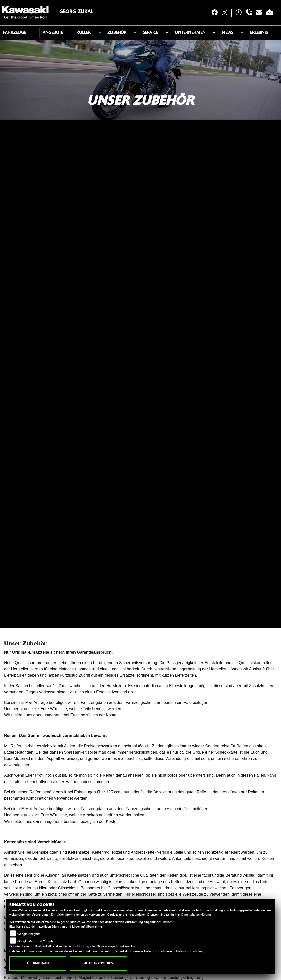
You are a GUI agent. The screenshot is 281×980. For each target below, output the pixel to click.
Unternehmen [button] (190, 33)
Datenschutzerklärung (196, 915)
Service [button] (151, 33)
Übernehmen (38, 964)
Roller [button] (83, 33)
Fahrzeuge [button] (14, 33)
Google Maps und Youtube (36, 942)
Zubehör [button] (117, 33)
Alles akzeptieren (99, 964)
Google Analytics (29, 934)
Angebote (53, 33)
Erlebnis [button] (259, 33)
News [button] (228, 33)
